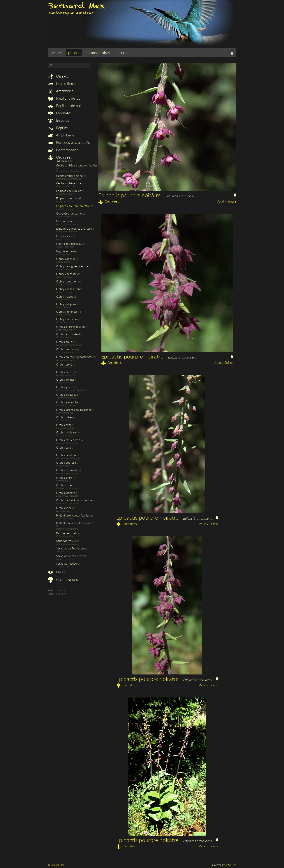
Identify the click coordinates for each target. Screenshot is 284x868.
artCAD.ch (231, 865)
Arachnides (61, 91)
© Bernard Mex (56, 865)
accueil (57, 53)
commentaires (98, 53)
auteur (121, 53)
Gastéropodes (63, 150)
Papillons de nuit (65, 106)
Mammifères (62, 83)
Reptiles (58, 128)
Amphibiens (61, 135)
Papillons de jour (65, 98)
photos (74, 53)
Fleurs (57, 572)
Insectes (58, 120)
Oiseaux (58, 76)
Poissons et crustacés (69, 142)
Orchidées (60, 157)
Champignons (63, 579)
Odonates (60, 113)
